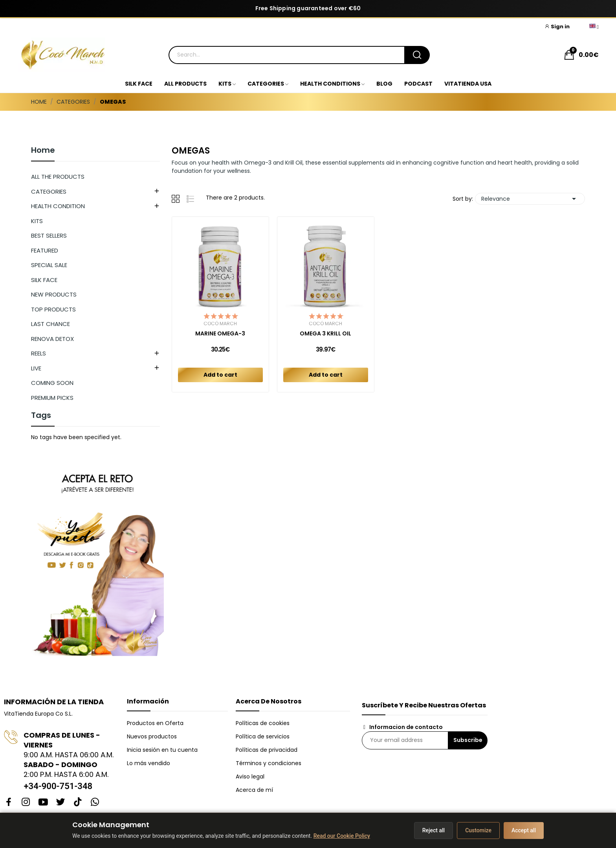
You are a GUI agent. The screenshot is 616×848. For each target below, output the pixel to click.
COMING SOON (52, 383)
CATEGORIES (49, 191)
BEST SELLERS (49, 235)
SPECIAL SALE (49, 265)
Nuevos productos (152, 736)
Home (43, 151)
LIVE (36, 368)
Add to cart (220, 375)
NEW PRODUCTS (54, 294)
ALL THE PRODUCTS (58, 177)
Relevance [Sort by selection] (530, 199)
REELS (38, 353)
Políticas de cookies (263, 723)
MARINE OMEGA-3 (220, 334)
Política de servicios (263, 736)
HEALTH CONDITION (58, 206)
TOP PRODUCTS (53, 309)
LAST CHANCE (50, 324)
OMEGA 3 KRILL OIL (325, 334)
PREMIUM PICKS (52, 398)
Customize (478, 830)
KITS (37, 221)
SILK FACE (44, 280)
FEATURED (45, 250)
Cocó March (220, 324)
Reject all (434, 830)
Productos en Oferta (155, 723)
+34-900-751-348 (58, 786)
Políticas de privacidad (267, 750)
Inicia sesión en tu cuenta (162, 750)
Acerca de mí (254, 790)
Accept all (524, 830)
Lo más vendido (148, 763)
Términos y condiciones (269, 763)
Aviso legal (250, 777)
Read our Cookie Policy (342, 836)
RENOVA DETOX (52, 339)
